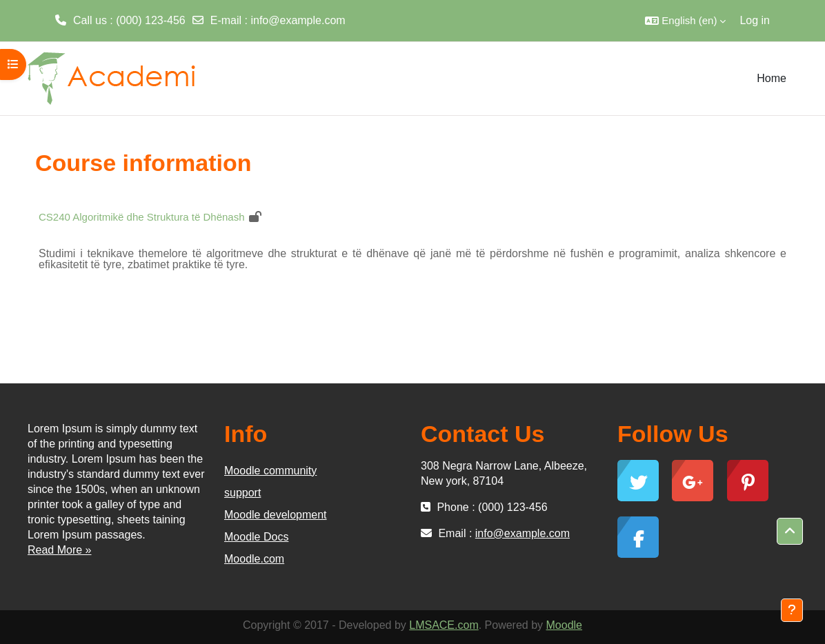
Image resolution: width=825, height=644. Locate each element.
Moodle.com (254, 559)
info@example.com (298, 20)
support (242, 493)
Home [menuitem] (772, 78)
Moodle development (276, 515)
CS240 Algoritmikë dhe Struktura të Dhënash (142, 217)
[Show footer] (792, 610)
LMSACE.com (444, 625)
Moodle (564, 625)
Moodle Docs (256, 537)
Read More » (60, 550)
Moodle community (270, 471)
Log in (755, 20)
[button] (685, 21)
